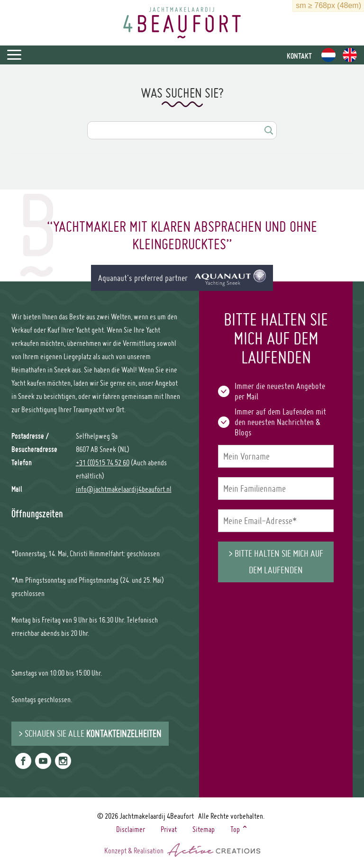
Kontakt (299, 56)
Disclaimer (131, 829)
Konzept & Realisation (182, 850)
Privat (169, 829)
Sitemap (204, 829)
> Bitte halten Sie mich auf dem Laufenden (276, 562)
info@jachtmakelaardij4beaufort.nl (124, 489)
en (350, 55)
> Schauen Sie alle (90, 733)
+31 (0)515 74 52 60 (103, 462)
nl (328, 55)
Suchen (268, 130)
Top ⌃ (239, 829)
